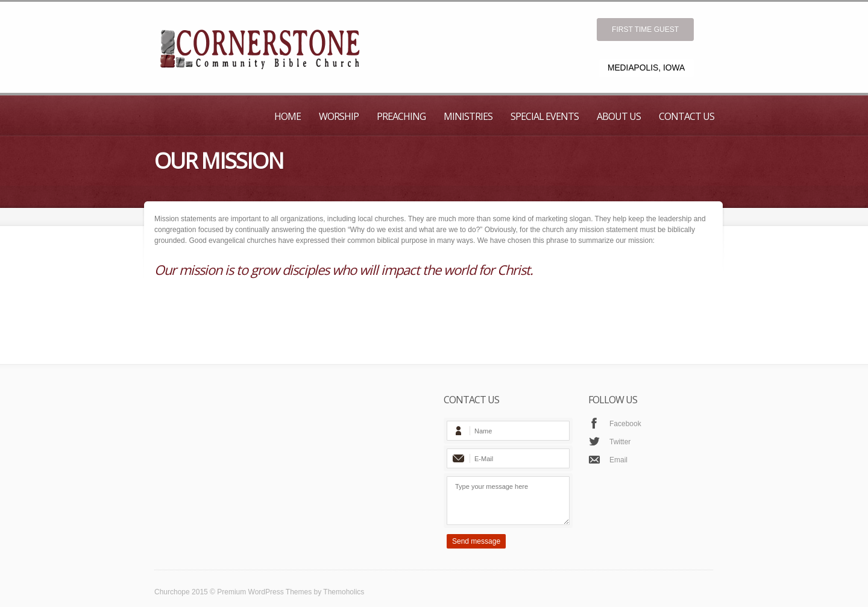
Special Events (545, 116)
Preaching (401, 116)
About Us (619, 116)
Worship (339, 116)
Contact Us (687, 116)
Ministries (468, 116)
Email (618, 460)
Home (288, 116)
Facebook (625, 424)
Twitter (620, 442)
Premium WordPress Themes (264, 592)
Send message (476, 541)
